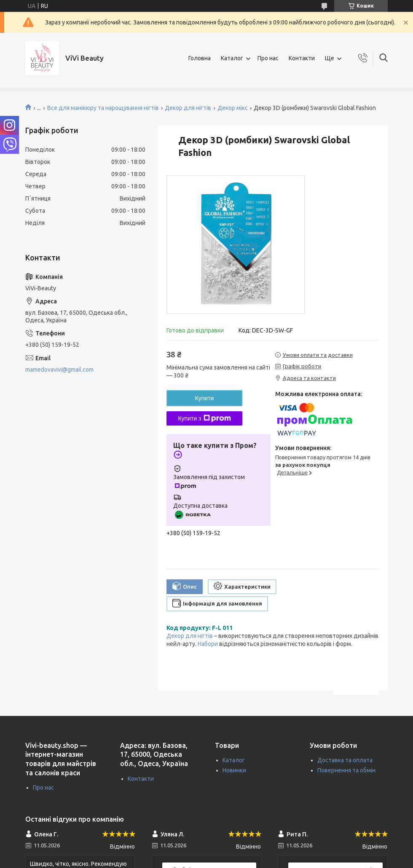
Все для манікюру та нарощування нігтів (103, 108)
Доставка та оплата (345, 760)
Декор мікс (233, 108)
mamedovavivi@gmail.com (59, 370)
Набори (208, 644)
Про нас (268, 58)
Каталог (232, 58)
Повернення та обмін (346, 770)
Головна (200, 58)
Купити (205, 398)
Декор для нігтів (188, 108)
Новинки (234, 770)
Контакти (302, 58)
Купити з (204, 418)
